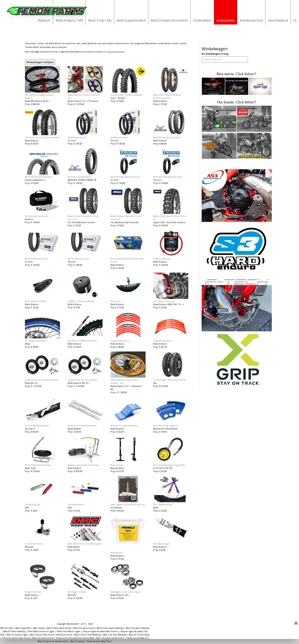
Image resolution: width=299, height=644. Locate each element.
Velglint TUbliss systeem (81, 301)
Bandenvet (116, 553)
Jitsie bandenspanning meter (169, 465)
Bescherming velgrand (166, 425)
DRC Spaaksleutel (163, 504)
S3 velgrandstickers (36, 341)
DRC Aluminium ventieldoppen (85, 544)
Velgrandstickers (120, 341)
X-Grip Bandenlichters (37, 425)
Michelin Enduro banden (167, 137)
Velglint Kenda (33, 592)
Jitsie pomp (117, 465)
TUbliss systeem (162, 259)
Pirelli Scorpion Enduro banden (42, 137)
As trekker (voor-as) (164, 301)
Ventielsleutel (33, 504)
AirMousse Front (77, 137)
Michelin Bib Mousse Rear (168, 177)
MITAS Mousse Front (36, 259)
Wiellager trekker (77, 592)
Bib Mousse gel (162, 544)
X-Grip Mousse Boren (37, 216)
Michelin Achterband (79, 177)
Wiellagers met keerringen (125, 592)
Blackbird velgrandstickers (82, 341)
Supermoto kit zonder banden (42, 380)
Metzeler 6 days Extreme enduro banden (167, 96)
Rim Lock (116, 301)
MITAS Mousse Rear (79, 259)
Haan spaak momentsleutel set (128, 504)
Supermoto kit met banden (83, 380)
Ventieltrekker (76, 504)
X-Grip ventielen (34, 544)
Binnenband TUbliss (36, 301)
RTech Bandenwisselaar (38, 465)
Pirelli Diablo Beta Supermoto (170, 380)
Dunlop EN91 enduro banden (127, 95)
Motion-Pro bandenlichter (82, 425)
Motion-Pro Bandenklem (124, 425)
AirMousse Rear (119, 137)
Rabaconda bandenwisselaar (83, 465)
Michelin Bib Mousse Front (125, 177)
